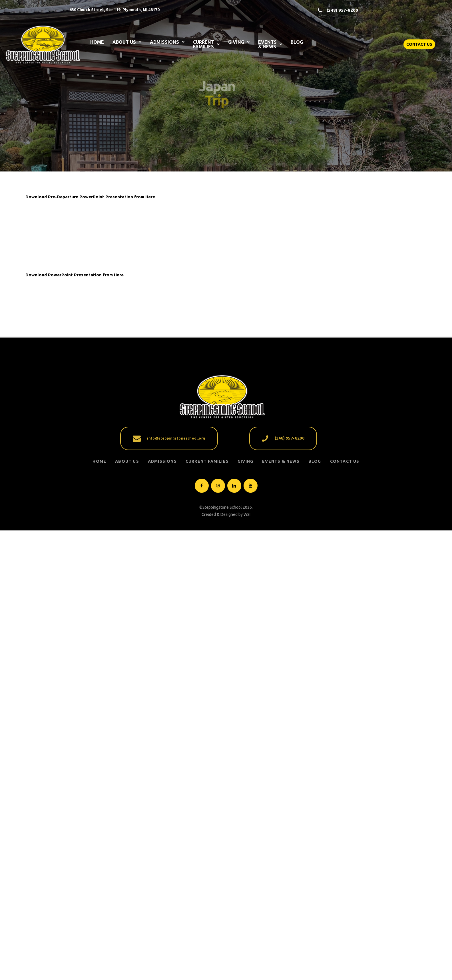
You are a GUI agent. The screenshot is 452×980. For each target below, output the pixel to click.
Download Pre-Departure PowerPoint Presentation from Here (90, 197)
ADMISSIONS (167, 42)
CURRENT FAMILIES (206, 44)
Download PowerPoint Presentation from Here (75, 479)
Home (99, 869)
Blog (315, 869)
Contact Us (345, 869)
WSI (247, 922)
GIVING (239, 42)
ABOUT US (127, 42)
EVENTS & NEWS (270, 44)
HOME (97, 42)
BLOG (297, 42)
